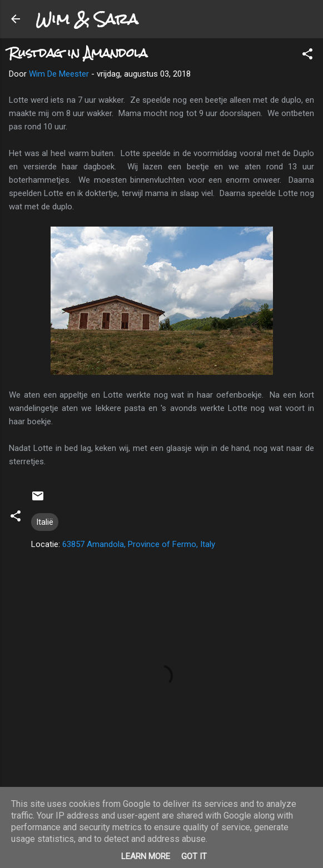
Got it (194, 856)
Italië (45, 522)
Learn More (146, 856)
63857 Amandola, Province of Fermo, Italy (139, 544)
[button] (307, 56)
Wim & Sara (87, 19)
